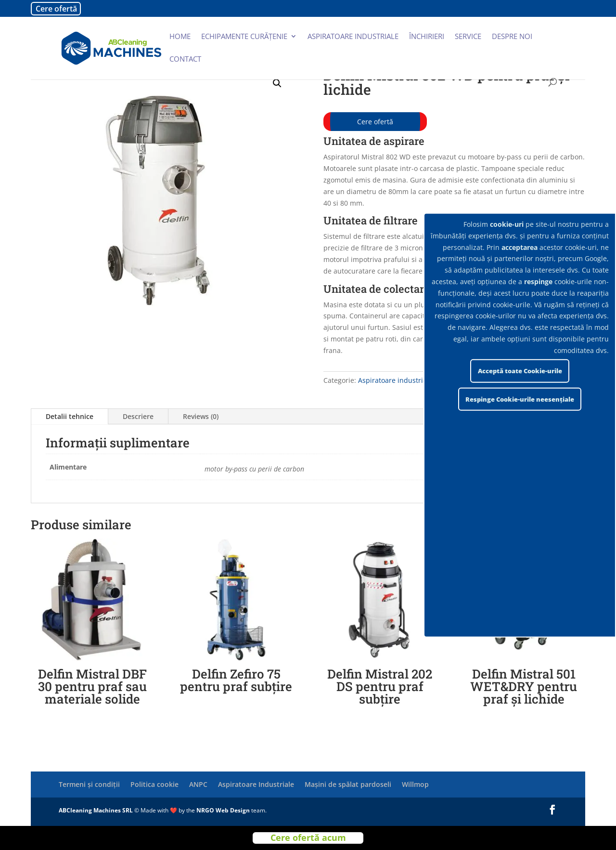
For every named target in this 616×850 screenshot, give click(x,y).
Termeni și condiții (89, 784)
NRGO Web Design (223, 810)
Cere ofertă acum (308, 838)
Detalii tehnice (70, 416)
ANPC (198, 784)
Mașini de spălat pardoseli (348, 784)
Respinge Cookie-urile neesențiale (520, 399)
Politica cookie (154, 784)
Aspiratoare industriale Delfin (406, 380)
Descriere (138, 416)
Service (468, 37)
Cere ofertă (56, 9)
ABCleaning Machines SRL (96, 810)
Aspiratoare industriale (353, 37)
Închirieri (427, 37)
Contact (185, 59)
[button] (277, 83)
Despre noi (512, 37)
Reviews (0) (201, 416)
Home (180, 37)
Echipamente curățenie (244, 37)
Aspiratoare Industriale (256, 784)
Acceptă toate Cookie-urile (520, 371)
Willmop (415, 784)
